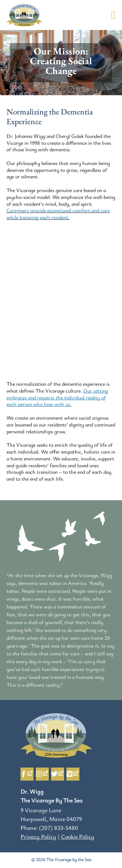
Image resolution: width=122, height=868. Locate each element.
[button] (113, 15)
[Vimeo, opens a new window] (73, 774)
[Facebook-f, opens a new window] (27, 774)
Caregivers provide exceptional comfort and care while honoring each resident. (58, 214)
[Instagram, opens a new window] (42, 774)
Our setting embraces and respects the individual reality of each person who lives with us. (57, 397)
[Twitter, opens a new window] (58, 774)
